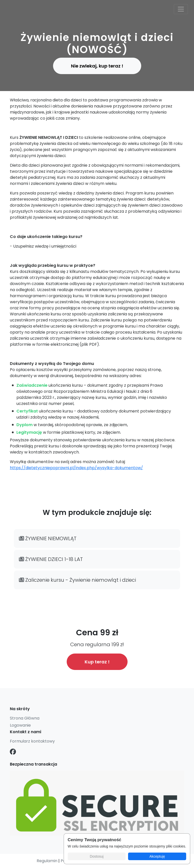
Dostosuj (96, 856)
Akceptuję (157, 856)
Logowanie (20, 725)
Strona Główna (25, 718)
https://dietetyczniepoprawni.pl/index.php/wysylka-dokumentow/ (76, 468)
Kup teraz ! (97, 662)
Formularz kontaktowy (32, 741)
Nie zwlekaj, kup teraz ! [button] (97, 66)
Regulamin (47, 861)
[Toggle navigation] (181, 9)
